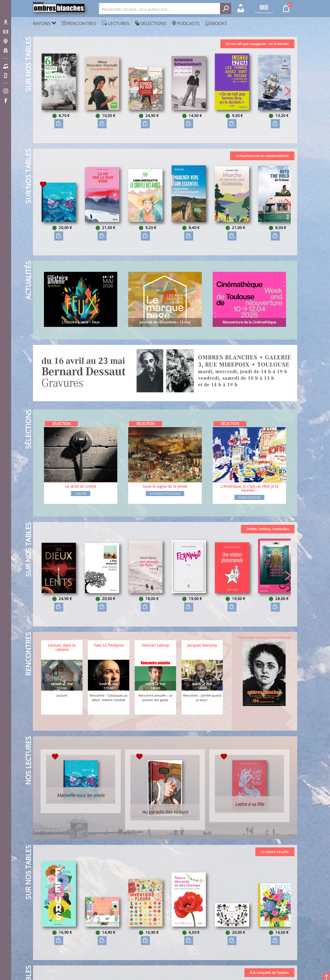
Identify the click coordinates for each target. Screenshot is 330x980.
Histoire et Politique (165, 494)
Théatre (81, 494)
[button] (288, 91)
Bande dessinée (249, 498)
